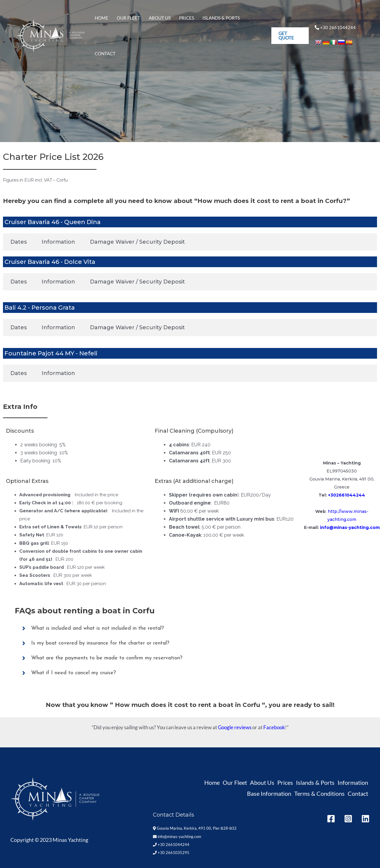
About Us (159, 22)
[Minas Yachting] (50, 21)
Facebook (274, 727)
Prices (183, 22)
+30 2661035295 (342, 503)
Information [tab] (58, 242)
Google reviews (235, 727)
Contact (250, 22)
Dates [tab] (19, 242)
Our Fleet (130, 22)
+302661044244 (347, 495)
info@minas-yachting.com (350, 527)
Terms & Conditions (319, 793)
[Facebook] (331, 819)
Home (105, 22)
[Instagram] (348, 819)
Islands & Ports (215, 22)
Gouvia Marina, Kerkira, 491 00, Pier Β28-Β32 (195, 828)
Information (353, 782)
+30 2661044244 (171, 845)
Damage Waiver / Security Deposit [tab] (137, 242)
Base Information (269, 793)
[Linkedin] (365, 819)
